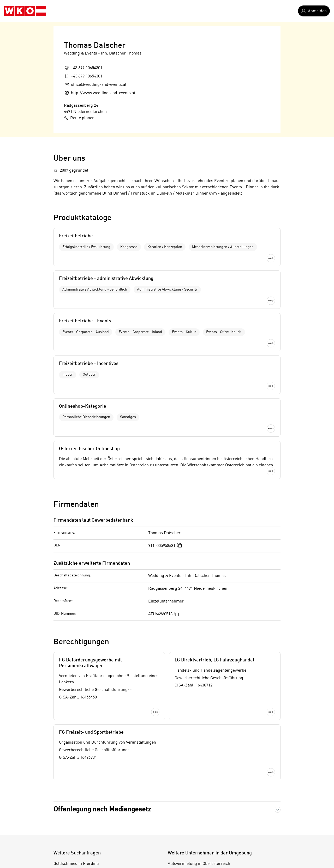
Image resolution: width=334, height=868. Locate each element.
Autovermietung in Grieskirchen (197, 797)
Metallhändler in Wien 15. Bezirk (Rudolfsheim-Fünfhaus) (106, 823)
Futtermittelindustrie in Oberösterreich (89, 780)
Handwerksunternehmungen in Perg (87, 788)
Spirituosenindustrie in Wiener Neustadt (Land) (97, 832)
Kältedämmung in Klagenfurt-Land (86, 771)
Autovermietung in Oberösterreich (199, 753)
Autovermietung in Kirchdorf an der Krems (207, 806)
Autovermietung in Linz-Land (194, 815)
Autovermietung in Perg (190, 823)
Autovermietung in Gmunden (194, 788)
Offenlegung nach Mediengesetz (102, 699)
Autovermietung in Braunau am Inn (200, 762)
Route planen (79, 118)
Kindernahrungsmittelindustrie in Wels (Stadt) (96, 815)
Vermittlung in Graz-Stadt (77, 762)
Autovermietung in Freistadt (193, 780)
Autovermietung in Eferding (193, 771)
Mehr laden (167, 366)
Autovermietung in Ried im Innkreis (200, 832)
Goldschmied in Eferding (76, 753)
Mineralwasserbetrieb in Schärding (86, 797)
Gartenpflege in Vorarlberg (78, 806)
